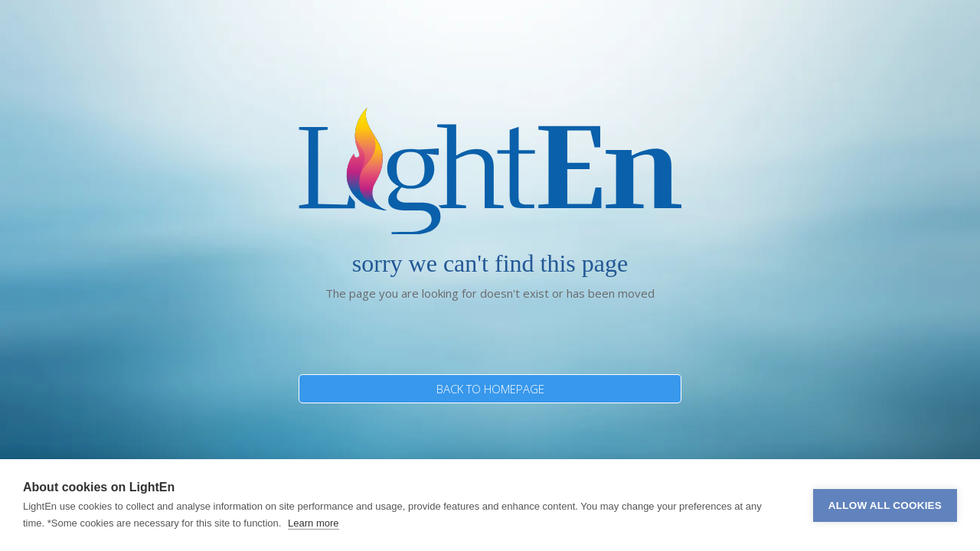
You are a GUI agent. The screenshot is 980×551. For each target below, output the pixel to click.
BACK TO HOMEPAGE (490, 389)
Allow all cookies (885, 505)
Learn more (313, 523)
